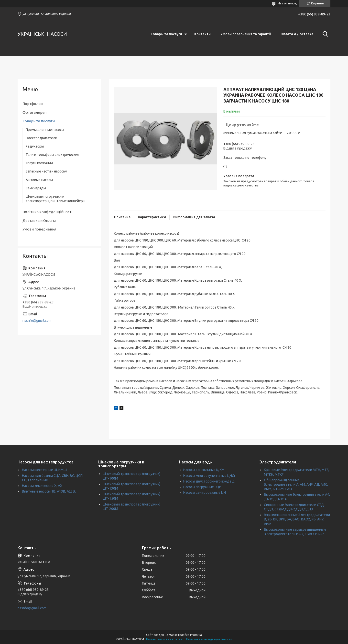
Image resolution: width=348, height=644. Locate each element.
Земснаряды (36, 188)
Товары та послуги (166, 34)
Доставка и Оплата (39, 221)
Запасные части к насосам (46, 171)
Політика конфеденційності (47, 212)
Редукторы (35, 146)
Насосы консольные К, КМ (204, 470)
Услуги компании (39, 163)
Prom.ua (196, 635)
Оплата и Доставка (297, 34)
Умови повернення (39, 229)
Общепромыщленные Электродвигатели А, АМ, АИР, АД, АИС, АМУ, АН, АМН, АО (296, 484)
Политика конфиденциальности (209, 639)
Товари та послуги (39, 121)
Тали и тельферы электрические (52, 155)
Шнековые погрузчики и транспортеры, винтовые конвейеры (55, 199)
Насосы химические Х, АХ (42, 486)
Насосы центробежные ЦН (205, 493)
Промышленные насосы (45, 130)
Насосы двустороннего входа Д (209, 481)
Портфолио (33, 104)
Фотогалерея (34, 112)
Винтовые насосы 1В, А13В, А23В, (49, 491)
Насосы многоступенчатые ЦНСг (209, 476)
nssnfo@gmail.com (37, 321)
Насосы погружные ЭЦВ (202, 487)
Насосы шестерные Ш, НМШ (44, 470)
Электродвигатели (41, 138)
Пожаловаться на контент (165, 639)
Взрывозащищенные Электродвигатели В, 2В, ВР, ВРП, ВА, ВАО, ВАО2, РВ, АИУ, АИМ (297, 519)
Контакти (202, 34)
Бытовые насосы (39, 180)
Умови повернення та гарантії (246, 34)
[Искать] (324, 34)
